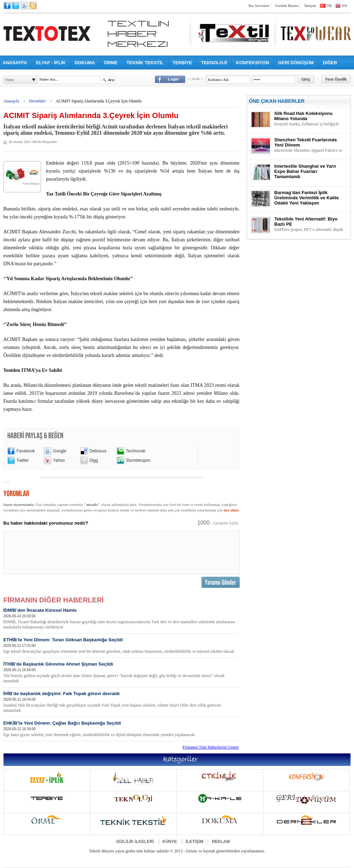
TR (329, 6)
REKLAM (221, 842)
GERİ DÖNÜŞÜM (296, 63)
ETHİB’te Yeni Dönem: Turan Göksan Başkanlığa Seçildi (121, 646)
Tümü (9, 80)
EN (345, 6)
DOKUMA (85, 63)
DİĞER (330, 63)
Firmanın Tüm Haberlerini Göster (211, 747)
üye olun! (231, 510)
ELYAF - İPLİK (51, 63)
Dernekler (38, 101)
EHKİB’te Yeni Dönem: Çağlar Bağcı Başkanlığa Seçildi (121, 729)
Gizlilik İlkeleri (287, 6)
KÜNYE (170, 842)
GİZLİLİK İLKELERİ (135, 842)
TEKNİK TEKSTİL (145, 63)
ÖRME (111, 63)
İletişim (310, 6)
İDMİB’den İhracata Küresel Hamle (121, 619)
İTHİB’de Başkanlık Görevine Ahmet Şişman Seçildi (121, 673)
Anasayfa (11, 101)
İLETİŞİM (195, 842)
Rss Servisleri (259, 6)
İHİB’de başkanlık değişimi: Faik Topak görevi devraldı (121, 702)
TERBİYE (182, 63)
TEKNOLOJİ (214, 63)
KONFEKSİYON (252, 63)
